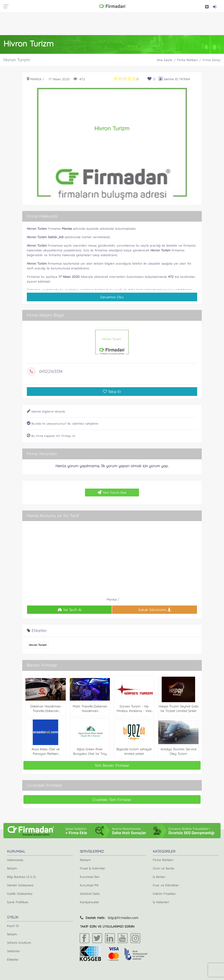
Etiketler (13, 959)
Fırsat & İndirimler (93, 868)
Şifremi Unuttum (19, 943)
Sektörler (14, 951)
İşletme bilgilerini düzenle (46, 411)
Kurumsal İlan (90, 877)
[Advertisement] (112, 24)
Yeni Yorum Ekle (112, 492)
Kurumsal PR (89, 885)
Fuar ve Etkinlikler (166, 885)
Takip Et (112, 392)
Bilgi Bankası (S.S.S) (21, 877)
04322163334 (51, 371)
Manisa (36, 79)
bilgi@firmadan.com (123, 918)
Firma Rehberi (187, 60)
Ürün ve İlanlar (164, 868)
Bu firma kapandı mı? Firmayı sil (51, 436)
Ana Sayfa (165, 60)
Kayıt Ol (13, 926)
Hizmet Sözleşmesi (20, 885)
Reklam (85, 860)
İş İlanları (159, 877)
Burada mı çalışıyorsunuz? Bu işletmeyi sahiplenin (63, 423)
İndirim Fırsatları (164, 894)
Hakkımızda (15, 860)
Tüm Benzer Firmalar (112, 765)
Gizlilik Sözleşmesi (20, 894)
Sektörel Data (90, 894)
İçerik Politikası (18, 902)
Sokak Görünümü (155, 610)
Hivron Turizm (38, 645)
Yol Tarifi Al (69, 610)
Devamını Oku (112, 297)
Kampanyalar (89, 902)
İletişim (12, 868)
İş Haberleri (161, 902)
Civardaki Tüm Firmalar (112, 799)
